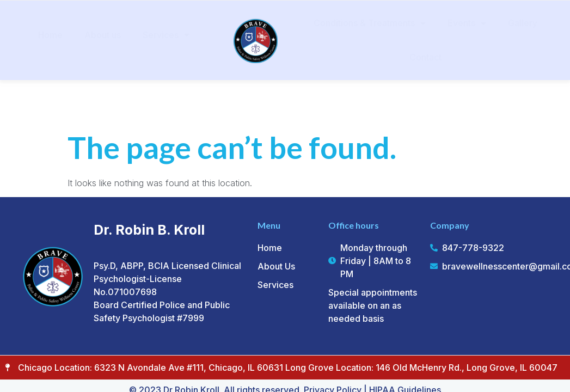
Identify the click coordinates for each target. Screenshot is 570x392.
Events (467, 23)
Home (50, 35)
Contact (425, 57)
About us (103, 35)
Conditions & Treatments (370, 23)
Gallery (523, 23)
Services (166, 35)
